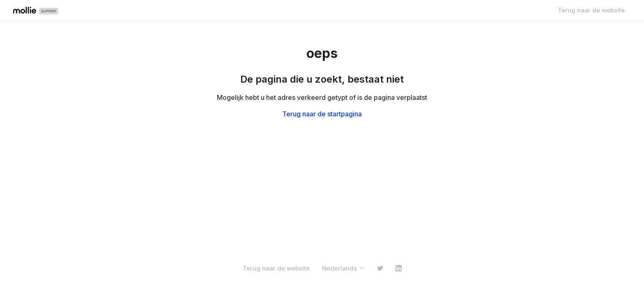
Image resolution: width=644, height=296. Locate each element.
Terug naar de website (591, 10)
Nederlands (343, 268)
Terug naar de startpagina (322, 114)
